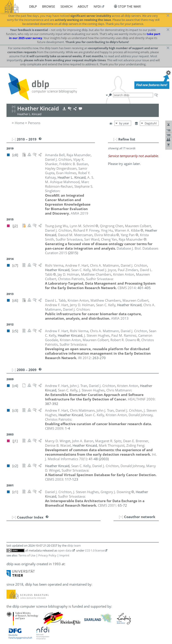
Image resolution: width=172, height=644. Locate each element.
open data (65, 550)
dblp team (74, 545)
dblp (33, 6)
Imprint (64, 555)
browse (49, 6)
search (66, 6)
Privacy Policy (47, 555)
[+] (121, 517)
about (83, 6)
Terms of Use (27, 555)
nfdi (97, 6)
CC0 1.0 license (95, 550)
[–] (115, 139)
